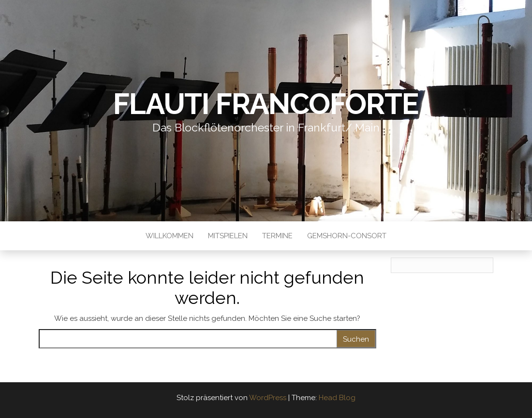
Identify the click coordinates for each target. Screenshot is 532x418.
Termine (277, 236)
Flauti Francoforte (266, 104)
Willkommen (170, 236)
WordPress (268, 398)
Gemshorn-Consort (347, 236)
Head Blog (337, 398)
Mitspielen (228, 236)
